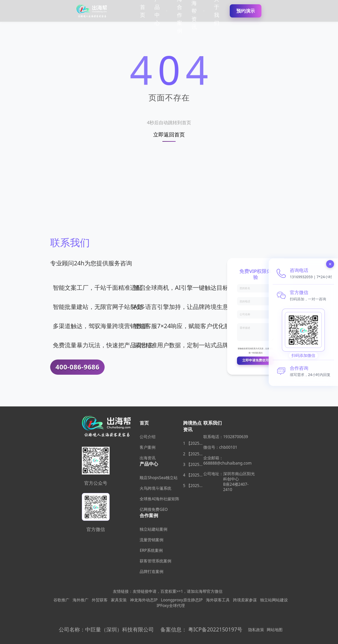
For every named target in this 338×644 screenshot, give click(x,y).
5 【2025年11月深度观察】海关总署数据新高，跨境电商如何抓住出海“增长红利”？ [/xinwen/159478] (193, 486)
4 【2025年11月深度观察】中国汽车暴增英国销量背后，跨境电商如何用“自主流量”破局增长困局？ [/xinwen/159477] (193, 475)
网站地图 (275, 630)
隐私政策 (256, 630)
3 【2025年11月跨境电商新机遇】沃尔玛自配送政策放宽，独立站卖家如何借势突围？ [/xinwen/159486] (193, 465)
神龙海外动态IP (144, 600)
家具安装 (119, 600)
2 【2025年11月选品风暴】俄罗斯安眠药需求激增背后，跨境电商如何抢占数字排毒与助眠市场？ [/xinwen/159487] (193, 454)
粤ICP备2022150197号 (215, 629)
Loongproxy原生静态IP (182, 600)
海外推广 (81, 600)
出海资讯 (148, 458)
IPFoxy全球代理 (170, 606)
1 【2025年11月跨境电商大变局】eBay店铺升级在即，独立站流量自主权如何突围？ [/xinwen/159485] (193, 443)
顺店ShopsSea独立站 (158, 478)
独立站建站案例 (153, 529)
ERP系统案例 (151, 550)
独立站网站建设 (274, 600)
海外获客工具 (218, 600)
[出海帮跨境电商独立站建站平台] (92, 11)
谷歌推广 (61, 600)
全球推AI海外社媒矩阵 (159, 499)
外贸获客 (100, 600)
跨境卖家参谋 (245, 600)
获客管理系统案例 (155, 561)
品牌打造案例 (152, 571)
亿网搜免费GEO (154, 509)
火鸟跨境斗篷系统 (155, 488)
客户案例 (148, 447)
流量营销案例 (152, 540)
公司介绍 (148, 437)
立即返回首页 (169, 135)
